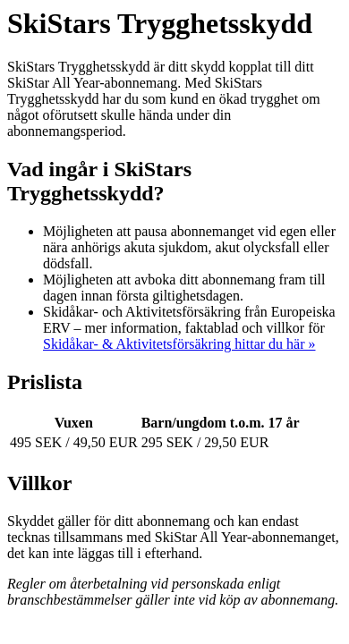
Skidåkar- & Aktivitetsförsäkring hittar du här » (179, 344)
